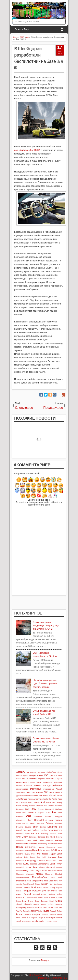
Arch (18, 802)
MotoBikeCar (36, 975)
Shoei (37, 901)
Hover (59, 847)
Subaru (36, 908)
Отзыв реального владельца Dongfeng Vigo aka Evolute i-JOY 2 (46, 625)
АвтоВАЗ (21, 772)
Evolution (43, 830)
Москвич (58, 782)
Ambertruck (38, 799)
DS (60, 827)
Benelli (51, 806)
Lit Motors (58, 867)
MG (53, 877)
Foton (59, 834)
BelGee (40, 806)
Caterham (38, 817)
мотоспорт (21, 786)
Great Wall (31, 840)
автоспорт (32, 772)
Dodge (43, 827)
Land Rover (56, 864)
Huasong (28, 850)
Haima (42, 840)
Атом (60, 772)
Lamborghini (43, 864)
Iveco (33, 854)
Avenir (48, 802)
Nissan (45, 884)
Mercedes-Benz (40, 877)
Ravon (19, 894)
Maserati (30, 874)
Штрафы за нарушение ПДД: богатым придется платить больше (45, 684)
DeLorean (58, 823)
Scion (18, 901)
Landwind (20, 867)
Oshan (46, 887)
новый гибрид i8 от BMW (27, 150)
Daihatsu (41, 823)
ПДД (49, 785)
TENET (34, 911)
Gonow (59, 837)
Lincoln (49, 867)
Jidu (39, 857)
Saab (46, 897)
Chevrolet (39, 820)
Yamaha (35, 921)
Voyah (19, 921)
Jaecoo (45, 854)
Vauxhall (45, 914)
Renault (28, 894)
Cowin (19, 823)
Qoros (54, 891)
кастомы (33, 779)
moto (41, 881)
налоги (29, 786)
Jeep (59, 854)
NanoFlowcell (29, 884)
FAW (56, 830)
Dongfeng (52, 827)
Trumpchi (36, 914)
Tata (60, 908)
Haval (28, 844)
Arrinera (24, 802)
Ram (60, 891)
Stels (29, 908)
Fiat (32, 833)
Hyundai (36, 850)
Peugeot (27, 891)
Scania (59, 897)
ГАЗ (46, 775)
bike (27, 809)
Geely (25, 837)
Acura (59, 796)
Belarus (32, 806)
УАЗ (46, 792)
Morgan (35, 881)
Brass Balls (21, 812)
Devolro (28, 827)
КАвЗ (18, 779)
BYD (60, 812)
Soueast (58, 904)
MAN (60, 871)
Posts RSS (44, 978)
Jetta (26, 857)
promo (46, 891)
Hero (50, 844)
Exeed (51, 830)
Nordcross (58, 884)
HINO (55, 844)
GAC (18, 837)
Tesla (40, 911)
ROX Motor (27, 898)
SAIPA (52, 897)
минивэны (47, 782)
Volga (40, 918)
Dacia (25, 823)
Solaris (43, 904)
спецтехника (22, 789)
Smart (36, 904)
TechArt (19, 911)
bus (54, 812)
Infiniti (54, 850)
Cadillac (20, 817)
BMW (33, 809)
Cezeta (48, 817)
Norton (19, 888)
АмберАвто (51, 772)
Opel (33, 887)
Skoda (59, 901)
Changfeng (21, 820)
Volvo (59, 918)
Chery (30, 820)
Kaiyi (44, 857)
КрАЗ (60, 779)
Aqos (60, 799)
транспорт (31, 792)
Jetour (19, 857)
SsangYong (21, 908)
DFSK (35, 827)
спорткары (35, 789)
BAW (18, 806)
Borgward (50, 809)
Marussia (20, 874)
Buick (48, 812)
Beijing (25, 806)
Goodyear (20, 840)
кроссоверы (22, 782)
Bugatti (41, 812)
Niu (51, 884)
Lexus (28, 867)
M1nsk (45, 871)
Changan (58, 817)
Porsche (36, 891)
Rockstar (51, 894)
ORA (40, 887)
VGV (29, 918)
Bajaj (60, 802)
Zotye (47, 921)
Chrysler (49, 820)
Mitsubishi (21, 881)
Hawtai (34, 844)
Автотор (42, 772)
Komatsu (41, 861)
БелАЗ (19, 776)
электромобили (40, 796)
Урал (51, 792)
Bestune (20, 809)
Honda (19, 847)
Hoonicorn (51, 847)
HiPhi (60, 844)
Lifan (34, 867)
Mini (60, 877)
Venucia (53, 914)
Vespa (23, 918)
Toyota (46, 911)
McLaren (49, 874)
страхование (49, 789)
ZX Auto (53, 921)
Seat (24, 901)
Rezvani (36, 894)
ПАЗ (44, 785)
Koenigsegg (31, 861)
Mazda (39, 874)
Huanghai (20, 850)
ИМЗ (60, 776)
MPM (56, 881)
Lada (26, 864)
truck (19, 914)
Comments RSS (59, 978)
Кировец (42, 779)
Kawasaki (52, 857)
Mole (29, 881)
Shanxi (31, 901)
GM (48, 837)
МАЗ (39, 782)
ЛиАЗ (33, 782)
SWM (50, 908)
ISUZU (27, 854)
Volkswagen (49, 918)
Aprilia (54, 799)
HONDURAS (30, 847)
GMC (53, 837)
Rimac (44, 894)
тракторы (21, 792)
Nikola (38, 884)
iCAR (43, 850)
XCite (28, 921)
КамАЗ (25, 779)
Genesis (41, 837)
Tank (56, 908)
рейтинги (57, 785)
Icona (48, 850)
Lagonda (34, 864)
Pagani (59, 888)
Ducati (19, 830)
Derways (20, 827)
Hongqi (41, 847)
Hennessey (43, 844)
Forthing (45, 834)
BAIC (54, 802)
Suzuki (44, 908)
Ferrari (27, 834)
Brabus (59, 809)
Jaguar (53, 854)
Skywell (19, 904)
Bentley (58, 806)
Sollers (51, 904)
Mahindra (52, 871)
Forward (52, 834)
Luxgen (38, 871)
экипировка (27, 796)
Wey (24, 921)
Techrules (27, 911)
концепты (51, 779)
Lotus (31, 871)
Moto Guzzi (49, 881)
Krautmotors (51, 861)
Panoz (19, 891)
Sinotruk (44, 901)
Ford (38, 833)
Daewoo (32, 823)
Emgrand (27, 830)
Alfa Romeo (22, 799)
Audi (43, 802)
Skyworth (28, 904)
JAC (39, 854)
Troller (59, 911)
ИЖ (55, 776)
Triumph (53, 911)
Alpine (30, 799)
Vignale (34, 918)
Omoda (26, 887)
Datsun (49, 823)
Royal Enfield (38, 898)
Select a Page (22, 29)
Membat (58, 874)
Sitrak (52, 901)
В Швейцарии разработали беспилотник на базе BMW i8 (39, 58)
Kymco (19, 864)
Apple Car (47, 799)
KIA (60, 857)
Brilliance (32, 812)
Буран (25, 776)
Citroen (58, 820)
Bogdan (41, 809)
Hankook (50, 840)
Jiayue (32, 857)
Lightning (41, 867)
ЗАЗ (51, 775)
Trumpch (27, 914)
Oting (53, 888)
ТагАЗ (59, 789)
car (29, 816)
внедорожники (36, 775)
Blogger (45, 960)
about (52, 795)
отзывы (37, 785)
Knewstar (20, 861)
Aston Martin (34, 802)
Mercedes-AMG (23, 877)
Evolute (35, 830)
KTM (60, 861)
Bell (46, 806)
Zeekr (42, 921)
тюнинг (40, 792)
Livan (18, 871)
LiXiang (25, 871)
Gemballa (33, 837)
